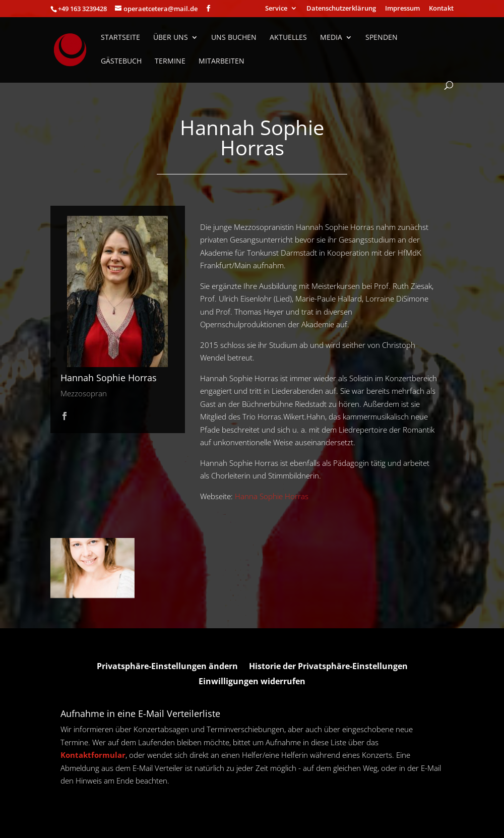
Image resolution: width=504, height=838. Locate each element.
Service (276, 9)
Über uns (171, 38)
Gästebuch (121, 62)
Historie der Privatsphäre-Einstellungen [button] (328, 667)
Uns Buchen (234, 38)
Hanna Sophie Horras (272, 496)
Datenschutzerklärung (341, 9)
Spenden (382, 38)
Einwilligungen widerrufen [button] (252, 682)
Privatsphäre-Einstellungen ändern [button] (167, 667)
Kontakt (441, 9)
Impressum (402, 9)
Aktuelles (288, 38)
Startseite (120, 38)
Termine (170, 62)
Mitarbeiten (222, 62)
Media (331, 38)
